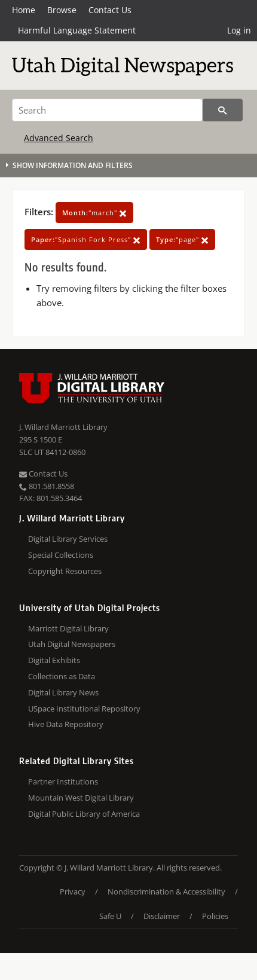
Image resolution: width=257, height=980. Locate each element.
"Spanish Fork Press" (86, 239)
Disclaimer (162, 916)
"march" (94, 213)
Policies (215, 916)
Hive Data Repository (66, 724)
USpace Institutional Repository (84, 709)
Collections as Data (62, 676)
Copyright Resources (65, 571)
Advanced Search (59, 138)
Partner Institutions (63, 781)
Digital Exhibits (54, 660)
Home (24, 10)
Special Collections (61, 555)
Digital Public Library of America (84, 814)
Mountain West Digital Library (81, 798)
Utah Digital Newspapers (72, 644)
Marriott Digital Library (68, 628)
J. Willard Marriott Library (63, 427)
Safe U (110, 916)
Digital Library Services (68, 539)
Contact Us (110, 10)
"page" (182, 239)
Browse (62, 10)
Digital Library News (63, 692)
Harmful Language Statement (77, 30)
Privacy (73, 892)
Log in (239, 30)
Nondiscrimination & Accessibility (166, 892)
